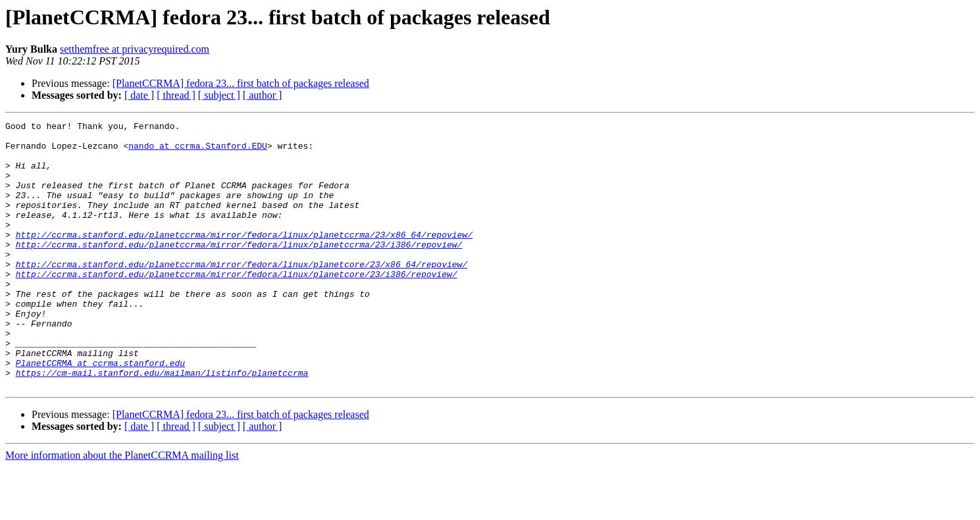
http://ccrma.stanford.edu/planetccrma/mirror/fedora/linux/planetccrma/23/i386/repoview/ (239, 270)
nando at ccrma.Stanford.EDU (198, 151)
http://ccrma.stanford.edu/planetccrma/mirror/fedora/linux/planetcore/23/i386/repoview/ (237, 305)
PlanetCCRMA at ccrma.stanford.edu (100, 412)
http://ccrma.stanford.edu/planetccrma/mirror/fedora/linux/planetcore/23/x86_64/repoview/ (242, 294)
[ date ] (139, 95)
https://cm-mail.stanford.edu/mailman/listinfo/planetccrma (162, 424)
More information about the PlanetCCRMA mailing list (122, 508)
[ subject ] (219, 95)
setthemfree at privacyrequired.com (135, 49)
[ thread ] (176, 95)
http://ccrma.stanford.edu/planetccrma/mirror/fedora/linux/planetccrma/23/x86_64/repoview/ (244, 258)
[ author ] (263, 95)
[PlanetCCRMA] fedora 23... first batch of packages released (241, 83)
